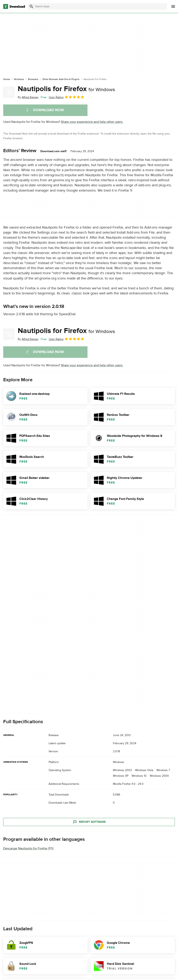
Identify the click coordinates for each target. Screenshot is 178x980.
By (28, 97)
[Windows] (19, 79)
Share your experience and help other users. (92, 122)
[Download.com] (14, 6)
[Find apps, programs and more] (98, 6)
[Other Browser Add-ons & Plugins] (61, 79)
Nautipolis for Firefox (66, 89)
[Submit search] (31, 6)
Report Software (89, 822)
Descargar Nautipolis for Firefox (25, 849)
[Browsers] (33, 79)
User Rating (67, 97)
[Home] (7, 79)
